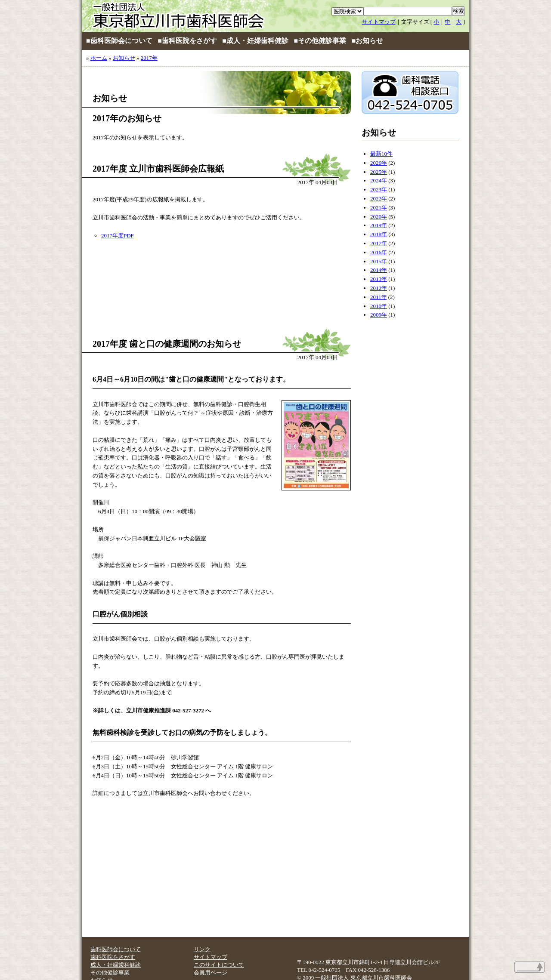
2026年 (379, 163)
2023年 (379, 190)
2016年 (379, 252)
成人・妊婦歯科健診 (116, 965)
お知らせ (124, 58)
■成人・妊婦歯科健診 (255, 41)
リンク (202, 949)
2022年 (379, 199)
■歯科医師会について (119, 41)
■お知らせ (368, 41)
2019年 (379, 225)
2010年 (379, 306)
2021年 (379, 208)
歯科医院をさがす (113, 957)
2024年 (379, 180)
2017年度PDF (118, 236)
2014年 (379, 270)
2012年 (379, 288)
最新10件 (381, 154)
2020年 (379, 217)
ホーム (99, 58)
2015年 (379, 261)
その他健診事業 (110, 972)
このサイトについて (219, 965)
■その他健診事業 (320, 41)
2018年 (379, 234)
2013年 (379, 279)
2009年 (379, 315)
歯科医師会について (116, 949)
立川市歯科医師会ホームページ (185, 16)
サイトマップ (379, 22)
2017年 (149, 58)
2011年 (379, 297)
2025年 (379, 172)
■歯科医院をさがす (187, 41)
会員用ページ (210, 972)
